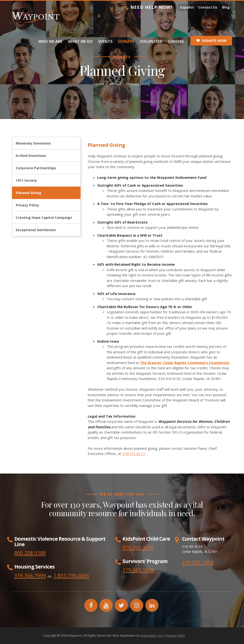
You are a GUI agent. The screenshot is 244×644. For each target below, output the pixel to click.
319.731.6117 (134, 454)
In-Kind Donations (31, 156)
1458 (148, 570)
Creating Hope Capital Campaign (44, 217)
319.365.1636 (138, 548)
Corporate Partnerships (36, 168)
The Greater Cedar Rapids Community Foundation (185, 363)
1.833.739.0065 (71, 576)
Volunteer (151, 41)
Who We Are (50, 41)
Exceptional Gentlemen (36, 230)
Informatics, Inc (152, 635)
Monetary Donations (33, 143)
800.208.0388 (30, 553)
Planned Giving (28, 193)
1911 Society (26, 180)
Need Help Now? (149, 7)
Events (105, 41)
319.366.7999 (30, 576)
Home (99, 84)
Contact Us (208, 7)
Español (187, 7)
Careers (176, 41)
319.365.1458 (198, 563)
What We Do (80, 41)
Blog (226, 7)
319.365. (132, 570)
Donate (126, 41)
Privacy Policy (27, 205)
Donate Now (211, 41)
